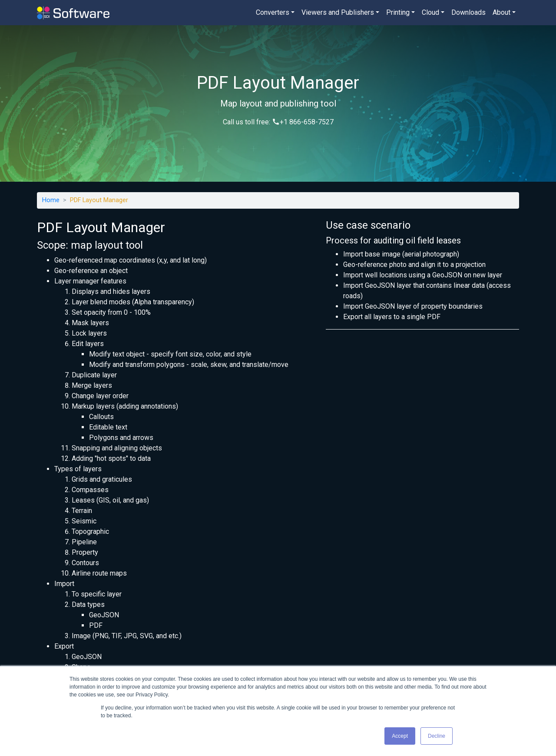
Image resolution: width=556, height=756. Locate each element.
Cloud (430, 12)
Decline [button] (437, 736)
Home (51, 200)
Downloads (468, 12)
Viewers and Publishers (338, 12)
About (501, 12)
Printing (398, 12)
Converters (273, 12)
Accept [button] (400, 736)
